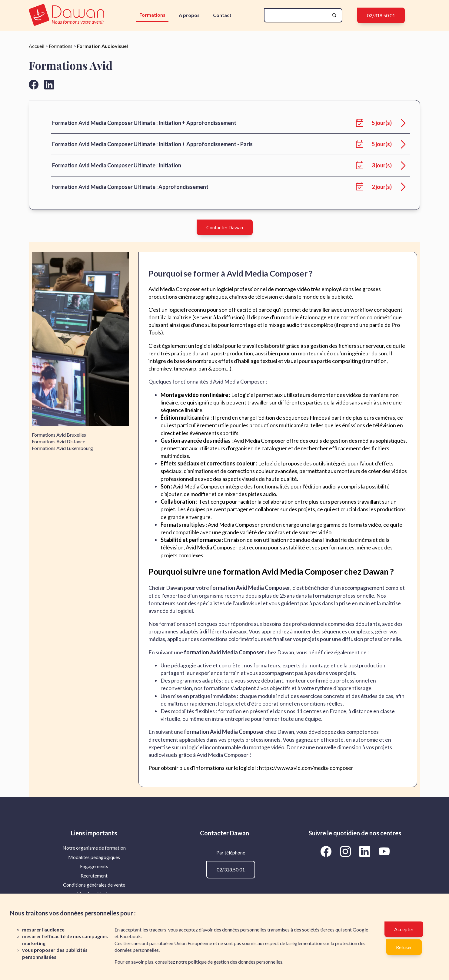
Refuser (404, 947)
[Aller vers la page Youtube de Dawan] (384, 851)
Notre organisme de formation (94, 848)
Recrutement (94, 876)
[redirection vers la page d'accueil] (68, 15)
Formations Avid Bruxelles (59, 435)
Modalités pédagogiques (94, 857)
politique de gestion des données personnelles (235, 962)
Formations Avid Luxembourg (62, 448)
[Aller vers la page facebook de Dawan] (34, 84)
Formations (152, 15)
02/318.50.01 (381, 15)
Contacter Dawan (225, 227)
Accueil (37, 46)
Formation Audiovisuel (102, 46)
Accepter (404, 929)
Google (360, 930)
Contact (222, 15)
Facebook (130, 936)
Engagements (94, 866)
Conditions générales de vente (94, 885)
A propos (189, 15)
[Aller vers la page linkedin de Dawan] (49, 84)
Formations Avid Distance (58, 441)
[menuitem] (94, 848)
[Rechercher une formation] (298, 15)
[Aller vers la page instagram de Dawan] (346, 851)
